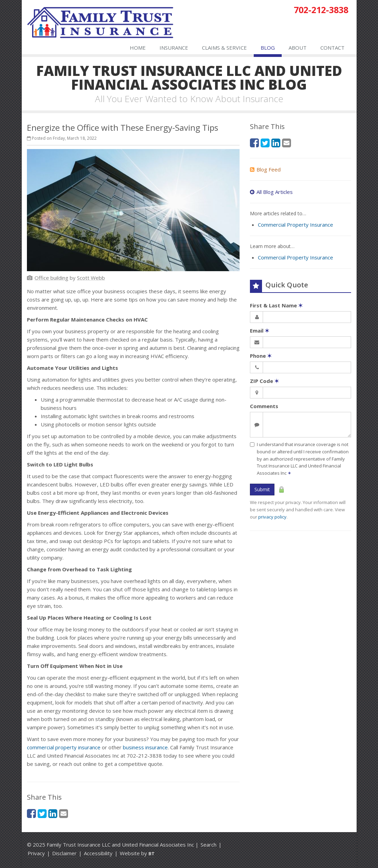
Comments (264, 406)
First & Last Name (276, 305)
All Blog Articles (271, 192)
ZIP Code (264, 381)
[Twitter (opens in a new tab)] (42, 813)
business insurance (145, 747)
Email (260, 331)
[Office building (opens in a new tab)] (51, 278)
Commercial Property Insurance (295, 225)
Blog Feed (265, 169)
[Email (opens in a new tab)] (64, 813)
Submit (262, 489)
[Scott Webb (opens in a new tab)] (91, 278)
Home (138, 48)
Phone (261, 356)
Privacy (36, 853)
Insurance (174, 48)
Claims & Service (224, 48)
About (298, 48)
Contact (332, 48)
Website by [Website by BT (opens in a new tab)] (137, 853)
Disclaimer (64, 853)
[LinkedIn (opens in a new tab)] (53, 813)
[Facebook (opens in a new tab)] (31, 813)
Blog (268, 48)
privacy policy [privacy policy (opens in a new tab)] (272, 517)
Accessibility (98, 853)
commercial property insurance (64, 747)
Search (209, 845)
